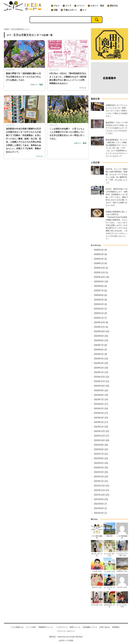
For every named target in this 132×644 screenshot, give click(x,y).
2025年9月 (101, 282)
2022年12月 (102, 431)
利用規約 (116, 627)
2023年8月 (101, 395)
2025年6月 (100, 295)
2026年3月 (100, 254)
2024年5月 (100, 354)
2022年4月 (101, 468)
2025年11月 (101, 272)
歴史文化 (114, 6)
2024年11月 (101, 327)
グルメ (57, 6)
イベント (81, 6)
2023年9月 (101, 390)
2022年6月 (101, 458)
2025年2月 (100, 313)
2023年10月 (102, 386)
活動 (56, 10)
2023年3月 (101, 418)
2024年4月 (101, 359)
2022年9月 (101, 445)
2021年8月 (100, 504)
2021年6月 (100, 508)
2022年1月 (101, 481)
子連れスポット (70, 10)
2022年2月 (101, 477)
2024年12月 (101, 322)
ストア (68, 6)
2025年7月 (100, 291)
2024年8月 (101, 340)
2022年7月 (101, 454)
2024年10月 (102, 331)
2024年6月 (100, 350)
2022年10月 (102, 440)
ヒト (85, 10)
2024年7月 (100, 345)
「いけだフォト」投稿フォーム (68, 627)
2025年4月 (100, 304)
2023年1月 (101, 427)
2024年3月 (101, 363)
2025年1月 (100, 318)
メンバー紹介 (31, 627)
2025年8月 (100, 286)
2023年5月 (101, 409)
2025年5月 (100, 300)
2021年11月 (102, 490)
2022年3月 (101, 472)
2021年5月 (100, 513)
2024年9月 (101, 336)
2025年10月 (102, 277)
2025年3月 (100, 309)
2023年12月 (102, 377)
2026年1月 (100, 263)
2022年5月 (101, 463)
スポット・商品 (97, 6)
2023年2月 (101, 422)
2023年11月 (102, 381)
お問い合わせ (105, 627)
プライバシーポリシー (66, 631)
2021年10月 (102, 495)
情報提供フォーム (46, 627)
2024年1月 (101, 372)
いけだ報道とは (17, 627)
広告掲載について (90, 627)
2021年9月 (101, 499)
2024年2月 (101, 368)
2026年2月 (100, 259)
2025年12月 (101, 268)
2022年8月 (101, 449)
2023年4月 (101, 413)
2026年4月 (100, 250)
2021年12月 (102, 486)
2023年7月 (101, 399)
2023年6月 (101, 404)
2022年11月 (102, 436)
